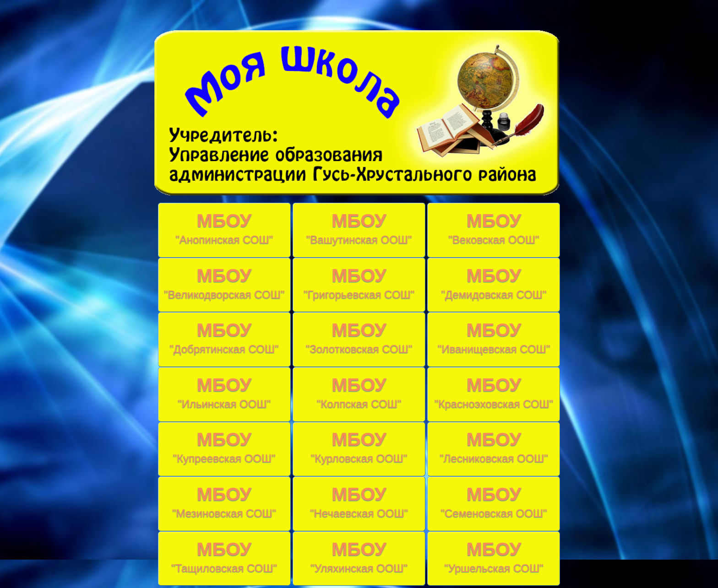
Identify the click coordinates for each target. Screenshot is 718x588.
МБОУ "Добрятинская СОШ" (224, 337)
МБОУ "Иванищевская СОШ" (494, 337)
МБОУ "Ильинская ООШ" (224, 392)
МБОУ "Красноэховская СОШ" (494, 392)
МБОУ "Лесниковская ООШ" (494, 447)
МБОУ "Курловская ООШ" (359, 447)
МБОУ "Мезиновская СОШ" (224, 502)
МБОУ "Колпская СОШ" (359, 392)
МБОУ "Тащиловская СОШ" (224, 556)
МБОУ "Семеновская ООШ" (494, 502)
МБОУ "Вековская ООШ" (494, 228)
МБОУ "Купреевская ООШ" (224, 447)
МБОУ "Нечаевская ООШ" (359, 502)
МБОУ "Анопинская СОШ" (224, 228)
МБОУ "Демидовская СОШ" (494, 283)
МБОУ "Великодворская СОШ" (224, 283)
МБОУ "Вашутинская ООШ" (359, 228)
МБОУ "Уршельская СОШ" (494, 556)
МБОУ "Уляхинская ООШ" (359, 556)
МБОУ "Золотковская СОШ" (359, 337)
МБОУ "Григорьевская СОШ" (359, 283)
